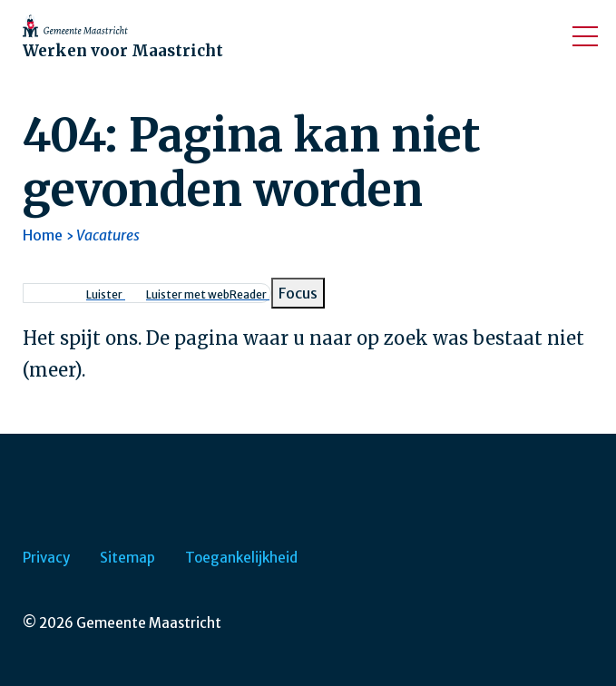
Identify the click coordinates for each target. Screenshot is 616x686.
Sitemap (127, 558)
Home (43, 235)
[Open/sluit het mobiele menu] (585, 36)
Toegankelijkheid (241, 558)
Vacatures (108, 235)
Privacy (46, 558)
